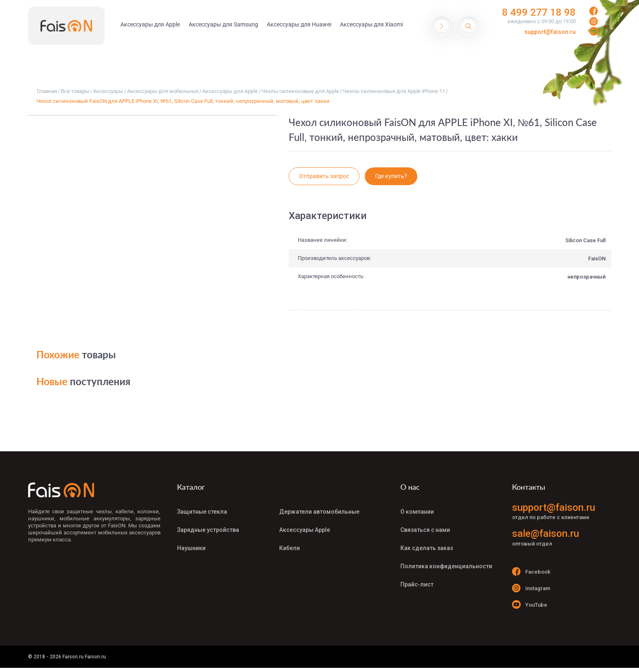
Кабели (290, 548)
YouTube (530, 604)
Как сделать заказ (427, 548)
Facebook (531, 571)
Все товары (75, 91)
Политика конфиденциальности (446, 566)
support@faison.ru (550, 32)
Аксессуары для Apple (230, 91)
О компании (417, 512)
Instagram (531, 588)
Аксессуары (108, 91)
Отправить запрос (324, 176)
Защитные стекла (202, 512)
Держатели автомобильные (319, 512)
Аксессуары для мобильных (163, 91)
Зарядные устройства (208, 530)
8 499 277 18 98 (539, 12)
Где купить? (391, 176)
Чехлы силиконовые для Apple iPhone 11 (394, 91)
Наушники (191, 548)
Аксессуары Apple (305, 530)
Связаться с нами (425, 530)
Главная (47, 91)
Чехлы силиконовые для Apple (300, 91)
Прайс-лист (417, 584)
